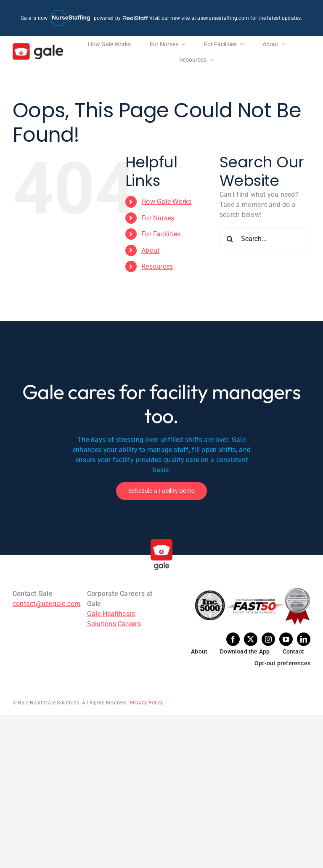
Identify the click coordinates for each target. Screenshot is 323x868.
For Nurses (158, 218)
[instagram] (268, 639)
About (150, 250)
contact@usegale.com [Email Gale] (47, 604)
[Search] (230, 239)
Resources (157, 266)
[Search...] (265, 239)
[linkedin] (304, 639)
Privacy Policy (146, 703)
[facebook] (233, 639)
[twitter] (251, 639)
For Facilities (161, 234)
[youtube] (286, 639)
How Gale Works (166, 202)
